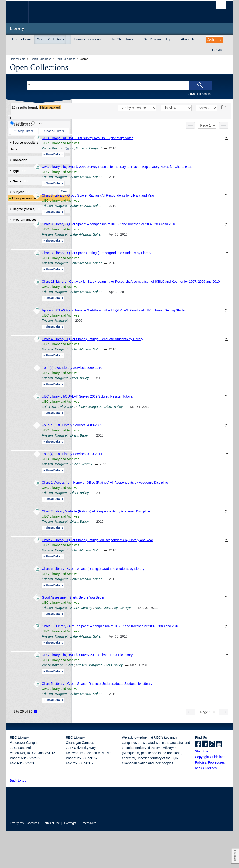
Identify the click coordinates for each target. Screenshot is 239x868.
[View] (176, 114)
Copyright (70, 860)
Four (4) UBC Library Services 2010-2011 (136, 480)
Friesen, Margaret (152, 154)
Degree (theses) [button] (26, 209)
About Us (188, 39)
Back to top (20, 817)
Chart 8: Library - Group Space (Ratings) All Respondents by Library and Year (162, 207)
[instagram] (212, 781)
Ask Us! (214, 40)
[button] (29, 817)
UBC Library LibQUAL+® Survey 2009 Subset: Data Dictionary (151, 692)
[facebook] (198, 781)
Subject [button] (20, 192)
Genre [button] (19, 181)
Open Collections (39, 67)
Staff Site (202, 788)
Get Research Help (157, 39)
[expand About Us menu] (199, 39)
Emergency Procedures (24, 860)
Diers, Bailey (143, 405)
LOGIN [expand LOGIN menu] (217, 50)
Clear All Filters (54, 131)
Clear (64, 192)
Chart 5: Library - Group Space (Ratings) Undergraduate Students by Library (161, 720)
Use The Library (122, 39)
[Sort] (137, 114)
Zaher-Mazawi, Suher (121, 154)
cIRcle (38, 149)
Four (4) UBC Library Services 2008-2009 (136, 452)
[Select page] (207, 131)
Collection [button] (19, 160)
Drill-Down (19, 123)
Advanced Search (199, 94)
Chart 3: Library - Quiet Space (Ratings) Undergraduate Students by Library (160, 269)
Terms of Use (52, 860)
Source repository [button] (24, 143)
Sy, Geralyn (186, 639)
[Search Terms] (119, 85)
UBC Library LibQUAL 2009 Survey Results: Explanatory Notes (151, 144)
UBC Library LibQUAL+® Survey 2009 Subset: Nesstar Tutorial (151, 423)
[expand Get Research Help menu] (176, 39)
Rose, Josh (167, 639)
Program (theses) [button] (27, 220)
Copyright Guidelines (210, 794)
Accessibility (88, 860)
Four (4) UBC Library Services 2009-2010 (136, 394)
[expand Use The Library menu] (138, 39)
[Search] (200, 85)
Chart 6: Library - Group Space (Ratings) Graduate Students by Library (157, 600)
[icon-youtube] (219, 781)
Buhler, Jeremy (145, 491)
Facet (37, 123)
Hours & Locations (87, 39)
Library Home (22, 39)
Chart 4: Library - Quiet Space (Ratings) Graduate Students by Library (156, 366)
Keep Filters (23, 131)
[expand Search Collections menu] (68, 39)
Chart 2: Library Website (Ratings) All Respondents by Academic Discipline (160, 543)
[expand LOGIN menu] (226, 50)
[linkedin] (205, 781)
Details (117, 161)
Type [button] (18, 171)
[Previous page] (190, 131)
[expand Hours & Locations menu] (105, 39)
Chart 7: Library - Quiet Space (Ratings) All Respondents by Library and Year (161, 572)
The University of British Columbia (21, 12)
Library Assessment (25, 198)
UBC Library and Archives (124, 149)
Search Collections (51, 39)
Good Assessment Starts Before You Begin (137, 629)
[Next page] (224, 131)
